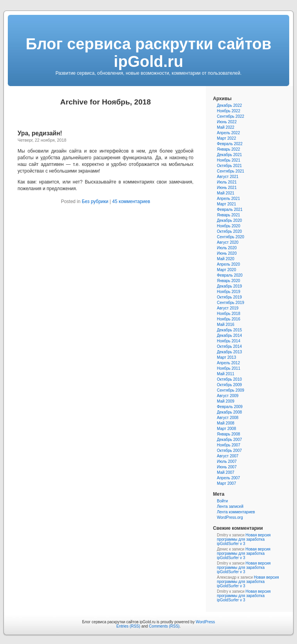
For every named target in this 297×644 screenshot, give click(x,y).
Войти (222, 501)
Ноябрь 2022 (229, 111)
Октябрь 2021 (229, 166)
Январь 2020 (228, 281)
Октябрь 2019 (229, 297)
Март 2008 (226, 429)
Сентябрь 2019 (231, 303)
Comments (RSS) (164, 626)
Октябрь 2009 (229, 385)
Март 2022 (226, 138)
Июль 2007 (227, 461)
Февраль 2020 (230, 275)
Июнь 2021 (227, 188)
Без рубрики (95, 201)
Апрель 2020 (228, 264)
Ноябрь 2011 (229, 368)
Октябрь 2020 (229, 231)
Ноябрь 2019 (229, 292)
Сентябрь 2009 (231, 390)
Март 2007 (226, 483)
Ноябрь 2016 (229, 319)
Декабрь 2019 (229, 286)
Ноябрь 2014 (229, 341)
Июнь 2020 (227, 253)
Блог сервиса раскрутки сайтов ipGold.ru (149, 53)
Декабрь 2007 (229, 440)
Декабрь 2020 (229, 220)
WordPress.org (230, 517)
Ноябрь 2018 (229, 314)
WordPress (205, 622)
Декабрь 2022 (229, 105)
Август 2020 (228, 242)
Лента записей (230, 506)
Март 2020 (226, 270)
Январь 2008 (228, 434)
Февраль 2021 (230, 210)
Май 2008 (226, 423)
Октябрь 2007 (229, 451)
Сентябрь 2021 (231, 171)
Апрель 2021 (228, 199)
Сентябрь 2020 (231, 237)
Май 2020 (226, 259)
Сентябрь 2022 (231, 116)
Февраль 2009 (230, 407)
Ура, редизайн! (40, 133)
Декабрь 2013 (229, 352)
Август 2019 (228, 308)
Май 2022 (226, 127)
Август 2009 (228, 396)
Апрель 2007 (228, 478)
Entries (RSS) (128, 626)
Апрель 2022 (228, 133)
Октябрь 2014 (229, 346)
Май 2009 (226, 401)
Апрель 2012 (228, 363)
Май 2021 (226, 193)
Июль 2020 (227, 248)
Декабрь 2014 (229, 335)
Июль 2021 (227, 182)
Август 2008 (228, 418)
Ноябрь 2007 (229, 445)
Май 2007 (226, 472)
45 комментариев (131, 201)
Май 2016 (226, 325)
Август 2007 (228, 456)
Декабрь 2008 (229, 412)
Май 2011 (226, 374)
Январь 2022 (228, 149)
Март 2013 (226, 357)
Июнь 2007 (227, 467)
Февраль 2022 (230, 144)
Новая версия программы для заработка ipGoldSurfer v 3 (244, 539)
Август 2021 (228, 177)
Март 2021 (226, 204)
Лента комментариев (236, 512)
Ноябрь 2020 (229, 226)
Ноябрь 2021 (229, 160)
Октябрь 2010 (229, 379)
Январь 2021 (228, 215)
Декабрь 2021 (229, 155)
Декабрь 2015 (229, 330)
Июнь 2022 (227, 122)
